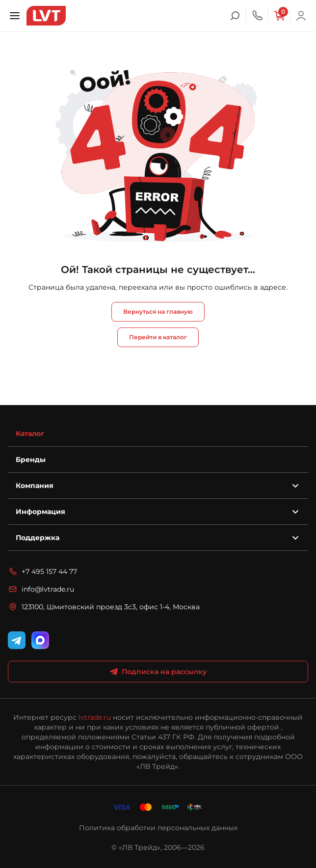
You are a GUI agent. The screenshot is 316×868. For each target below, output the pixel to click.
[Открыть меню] (15, 16)
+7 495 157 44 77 (42, 571)
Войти (301, 16)
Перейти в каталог (158, 337)
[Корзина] (279, 16)
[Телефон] (257, 16)
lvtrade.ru (95, 717)
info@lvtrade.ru (41, 589)
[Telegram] (17, 640)
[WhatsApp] (40, 640)
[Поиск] (235, 16)
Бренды (31, 460)
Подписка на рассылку (158, 672)
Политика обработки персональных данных (158, 828)
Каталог (30, 434)
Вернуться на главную (158, 312)
